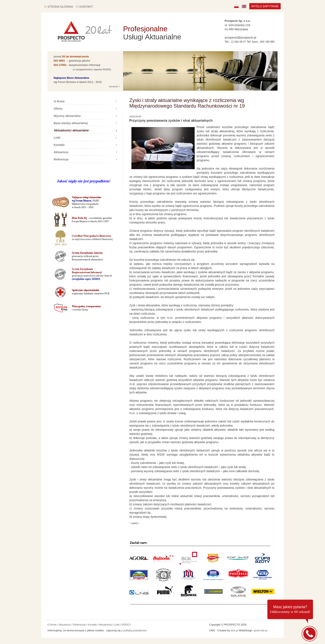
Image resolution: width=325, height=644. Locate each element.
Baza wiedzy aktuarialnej (85, 123)
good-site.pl (260, 631)
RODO (126, 625)
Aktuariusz (85, 152)
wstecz (135, 523)
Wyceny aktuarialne (85, 116)
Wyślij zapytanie (265, 6)
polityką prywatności (135, 631)
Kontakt (85, 145)
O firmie (85, 101)
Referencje (85, 159)
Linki (85, 138)
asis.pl (234, 631)
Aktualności (105, 625)
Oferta (85, 109)
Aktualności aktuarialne (85, 130)
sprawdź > (114, 86)
